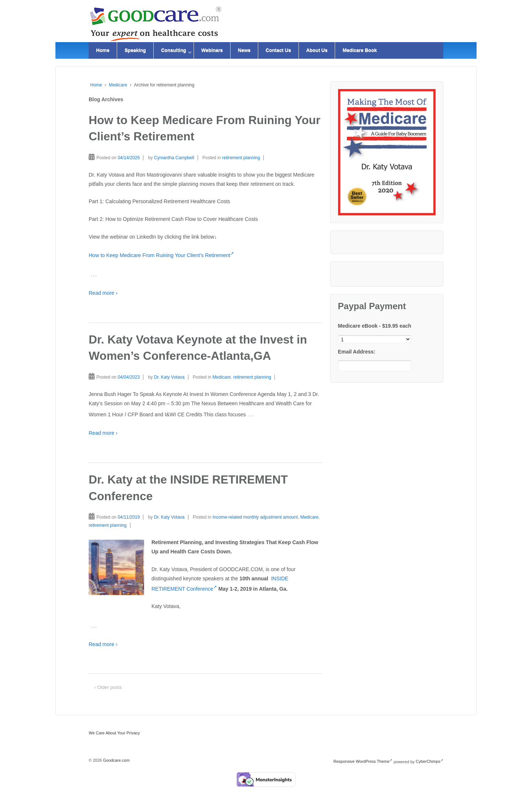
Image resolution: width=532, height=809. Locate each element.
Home (103, 50)
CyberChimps (429, 761)
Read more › (103, 293)
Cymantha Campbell (174, 158)
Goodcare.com (116, 760)
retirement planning (241, 158)
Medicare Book (359, 50)
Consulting (174, 50)
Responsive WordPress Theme (363, 761)
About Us (317, 50)
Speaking (135, 50)
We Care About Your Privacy (114, 733)
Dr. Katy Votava (169, 377)
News (244, 50)
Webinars (212, 50)
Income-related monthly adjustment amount (255, 517)
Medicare (118, 85)
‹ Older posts (108, 687)
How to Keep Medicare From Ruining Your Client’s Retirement (161, 255)
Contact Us (278, 50)
